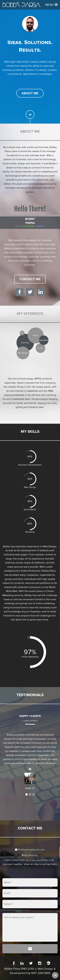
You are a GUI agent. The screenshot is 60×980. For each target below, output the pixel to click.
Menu (51, 5)
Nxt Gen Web (28, 226)
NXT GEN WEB (41, 973)
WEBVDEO (40, 226)
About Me (30, 93)
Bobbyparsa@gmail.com (30, 850)
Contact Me (30, 279)
